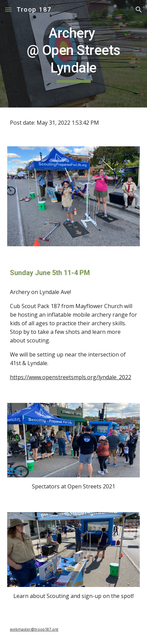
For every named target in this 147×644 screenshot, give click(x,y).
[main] (74, 54)
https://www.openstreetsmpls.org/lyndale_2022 (71, 377)
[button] (8, 9)
